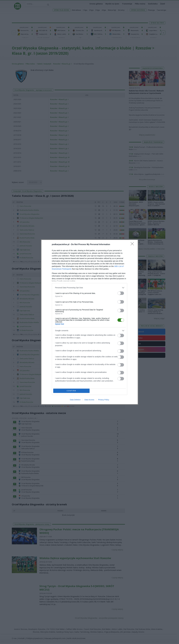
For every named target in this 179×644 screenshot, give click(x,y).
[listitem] (90, 288)
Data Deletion (75, 400)
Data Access (89, 400)
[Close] (133, 245)
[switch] (121, 293)
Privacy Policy (104, 400)
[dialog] (90, 322)
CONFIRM (71, 391)
